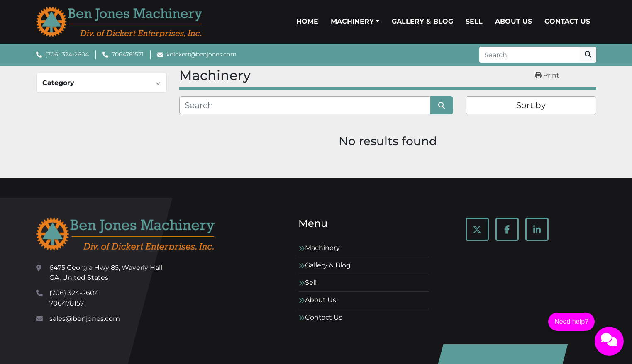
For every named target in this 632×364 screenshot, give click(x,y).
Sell (474, 21)
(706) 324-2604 (67, 54)
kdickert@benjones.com (201, 54)
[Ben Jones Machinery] (125, 234)
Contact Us (567, 21)
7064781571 (128, 54)
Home (307, 21)
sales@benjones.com (85, 319)
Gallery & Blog (422, 21)
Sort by (531, 105)
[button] (355, 22)
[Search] (530, 55)
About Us (514, 21)
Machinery (352, 21)
